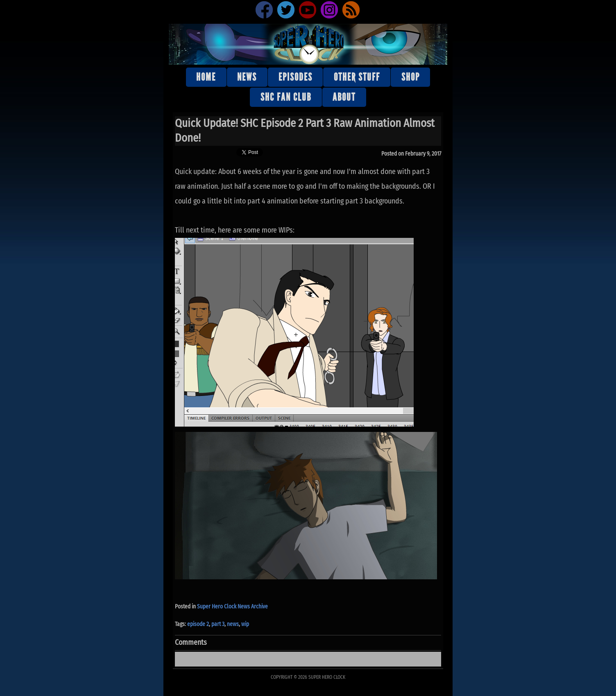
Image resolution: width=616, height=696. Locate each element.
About (344, 97)
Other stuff (357, 77)
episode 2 (198, 624)
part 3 (218, 624)
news (233, 624)
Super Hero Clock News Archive (232, 607)
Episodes (296, 77)
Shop (411, 77)
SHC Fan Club (286, 97)
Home (206, 77)
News (247, 77)
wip (245, 624)
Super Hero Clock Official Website (308, 44)
